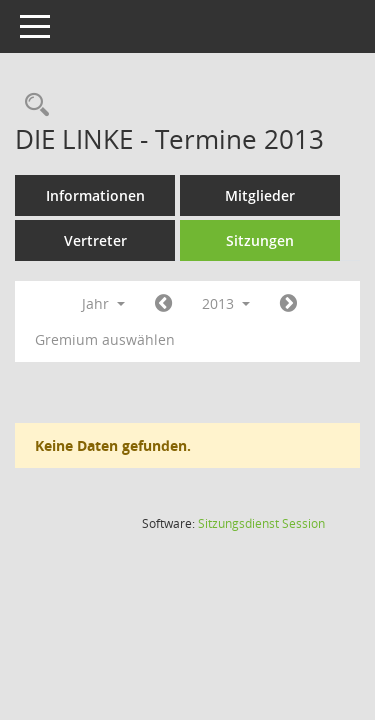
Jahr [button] (103, 303)
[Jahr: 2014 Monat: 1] (288, 304)
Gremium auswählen (105, 339)
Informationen (95, 195)
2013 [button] (226, 303)
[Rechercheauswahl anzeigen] (32, 105)
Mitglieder (260, 195)
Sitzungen (260, 240)
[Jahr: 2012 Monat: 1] (163, 304)
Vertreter (95, 240)
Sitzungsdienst (261, 523)
